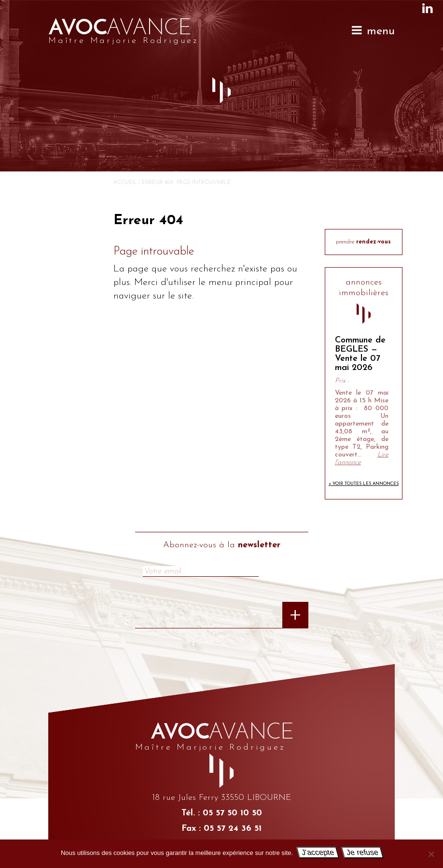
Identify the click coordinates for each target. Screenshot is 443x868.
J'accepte (318, 852)
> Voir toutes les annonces (364, 484)
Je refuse (362, 852)
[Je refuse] (431, 854)
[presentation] (175, 619)
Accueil (125, 183)
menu (373, 31)
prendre (363, 242)
